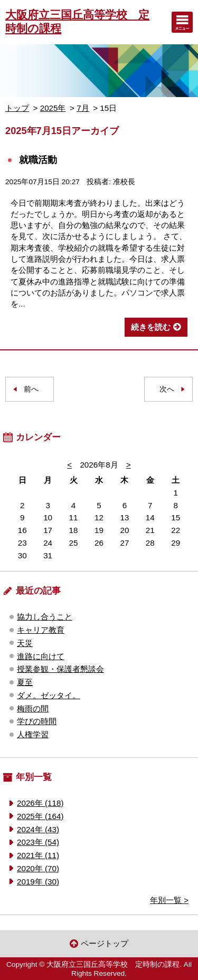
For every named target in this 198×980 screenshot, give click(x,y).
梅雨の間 (33, 708)
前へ (31, 389)
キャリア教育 (41, 630)
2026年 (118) (40, 803)
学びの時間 (37, 721)
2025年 (53, 108)
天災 (25, 643)
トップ (17, 108)
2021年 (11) (38, 855)
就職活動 (38, 160)
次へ (167, 389)
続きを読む (151, 327)
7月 (83, 108)
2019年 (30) (38, 882)
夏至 (25, 682)
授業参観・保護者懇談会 (60, 669)
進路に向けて (41, 656)
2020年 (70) (38, 868)
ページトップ (105, 943)
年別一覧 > (169, 900)
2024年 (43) (38, 829)
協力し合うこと (45, 617)
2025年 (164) (40, 816)
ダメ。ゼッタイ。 (49, 695)
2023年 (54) (38, 842)
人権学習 (33, 734)
